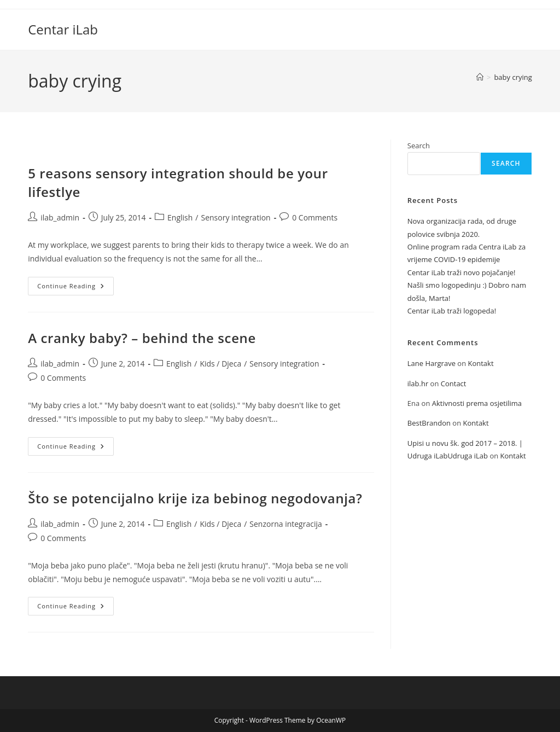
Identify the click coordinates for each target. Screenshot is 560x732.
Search (419, 146)
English (180, 217)
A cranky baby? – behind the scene (142, 338)
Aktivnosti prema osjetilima (477, 403)
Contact (454, 384)
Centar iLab (63, 29)
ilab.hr (418, 384)
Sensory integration (235, 217)
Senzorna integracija (285, 524)
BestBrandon (429, 423)
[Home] (480, 77)
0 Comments (315, 217)
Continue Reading (75, 288)
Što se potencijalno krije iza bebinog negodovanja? (195, 498)
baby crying (513, 77)
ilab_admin (60, 217)
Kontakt (480, 363)
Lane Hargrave (431, 363)
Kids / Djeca (220, 364)
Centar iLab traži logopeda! (452, 311)
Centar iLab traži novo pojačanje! (462, 272)
